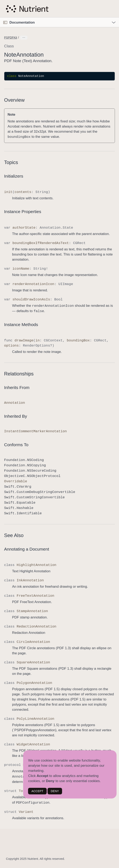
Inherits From (17, 387)
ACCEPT (37, 791)
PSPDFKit (11, 38)
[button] (0, 18)
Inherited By (16, 416)
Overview (14, 100)
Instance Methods (21, 325)
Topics (11, 162)
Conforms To (16, 445)
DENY (55, 791)
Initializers (14, 176)
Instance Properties (23, 212)
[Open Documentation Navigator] (5, 22)
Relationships (19, 374)
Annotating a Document (27, 549)
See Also (14, 535)
